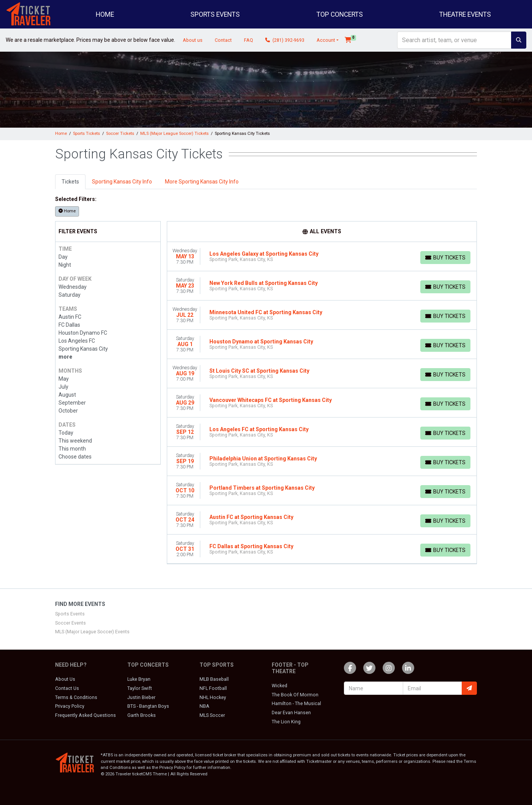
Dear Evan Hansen (291, 713)
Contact (223, 40)
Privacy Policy (70, 706)
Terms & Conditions (76, 697)
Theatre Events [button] (465, 14)
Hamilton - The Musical (296, 704)
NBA (204, 706)
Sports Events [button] (215, 14)
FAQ (249, 40)
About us (193, 40)
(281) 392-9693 (285, 40)
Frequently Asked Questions (85, 715)
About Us (65, 679)
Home (105, 14)
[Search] (454, 40)
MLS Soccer (212, 715)
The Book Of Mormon (295, 695)
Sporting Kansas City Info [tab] (122, 182)
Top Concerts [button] (340, 14)
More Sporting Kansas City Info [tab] (202, 182)
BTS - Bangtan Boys (148, 706)
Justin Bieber (141, 697)
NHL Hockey (213, 697)
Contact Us (67, 688)
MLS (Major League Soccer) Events (92, 632)
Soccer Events (70, 623)
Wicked (279, 686)
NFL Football (213, 688)
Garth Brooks (142, 715)
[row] (322, 257)
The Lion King (286, 722)
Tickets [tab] (70, 182)
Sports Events (70, 614)
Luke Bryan (139, 679)
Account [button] (326, 40)
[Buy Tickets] (445, 258)
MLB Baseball (214, 679)
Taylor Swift (140, 688)
